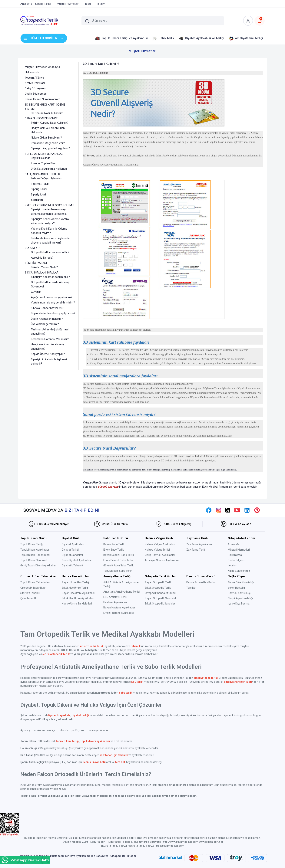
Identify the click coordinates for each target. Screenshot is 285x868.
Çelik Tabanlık (28, 598)
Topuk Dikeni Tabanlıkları (35, 555)
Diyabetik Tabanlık (73, 565)
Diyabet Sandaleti (72, 555)
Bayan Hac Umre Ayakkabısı (78, 593)
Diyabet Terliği (70, 550)
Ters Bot (191, 588)
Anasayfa (234, 544)
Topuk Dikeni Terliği (32, 544)
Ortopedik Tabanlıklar (33, 588)
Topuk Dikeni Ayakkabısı (35, 550)
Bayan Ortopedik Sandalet (160, 598)
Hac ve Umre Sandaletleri (77, 604)
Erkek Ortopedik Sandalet (160, 604)
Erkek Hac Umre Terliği (75, 588)
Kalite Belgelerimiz (239, 571)
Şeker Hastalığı (237, 588)
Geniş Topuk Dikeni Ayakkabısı (38, 565)
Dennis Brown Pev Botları (201, 582)
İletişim (232, 565)
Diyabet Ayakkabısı (73, 544)
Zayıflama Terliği (196, 550)
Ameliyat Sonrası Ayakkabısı (162, 560)
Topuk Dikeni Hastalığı (241, 582)
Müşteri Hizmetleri (239, 550)
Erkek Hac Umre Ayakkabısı (78, 598)
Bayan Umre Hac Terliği (76, 582)
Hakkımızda (235, 555)
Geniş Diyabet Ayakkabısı (77, 560)
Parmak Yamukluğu (240, 593)
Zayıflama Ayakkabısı (199, 544)
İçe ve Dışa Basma (239, 604)
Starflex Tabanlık (30, 593)
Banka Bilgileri (236, 560)
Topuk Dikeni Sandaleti (34, 560)
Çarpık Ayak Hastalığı (240, 598)
